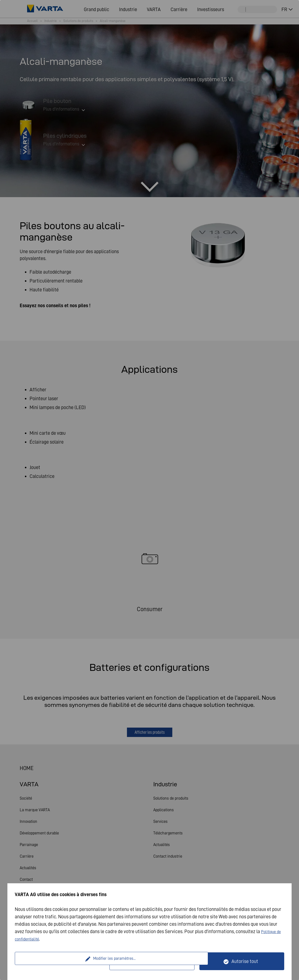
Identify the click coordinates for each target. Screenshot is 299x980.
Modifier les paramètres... (63, 961)
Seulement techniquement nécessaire (155, 961)
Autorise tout (245, 961)
